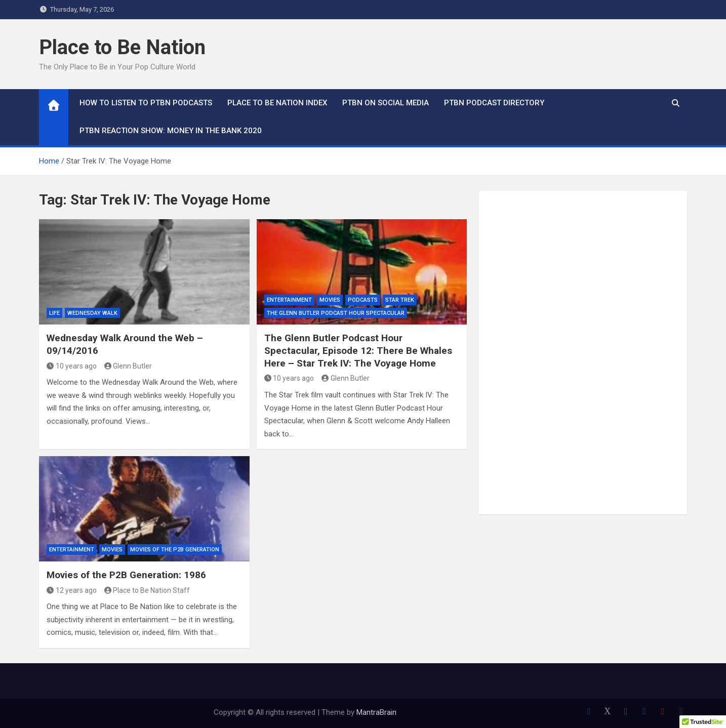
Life (54, 313)
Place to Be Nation (122, 47)
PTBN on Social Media (386, 103)
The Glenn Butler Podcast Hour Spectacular (336, 313)
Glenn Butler (128, 366)
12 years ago (72, 590)
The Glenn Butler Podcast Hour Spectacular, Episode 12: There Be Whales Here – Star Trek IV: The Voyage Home (358, 350)
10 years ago (72, 366)
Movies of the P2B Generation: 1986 (126, 575)
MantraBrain (376, 712)
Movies (330, 300)
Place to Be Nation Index (277, 103)
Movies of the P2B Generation (175, 550)
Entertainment (289, 300)
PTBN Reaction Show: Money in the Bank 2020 (171, 131)
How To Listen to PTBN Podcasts (146, 103)
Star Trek (400, 300)
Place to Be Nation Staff (147, 590)
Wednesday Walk (92, 313)
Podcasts (363, 300)
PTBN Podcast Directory (494, 103)
